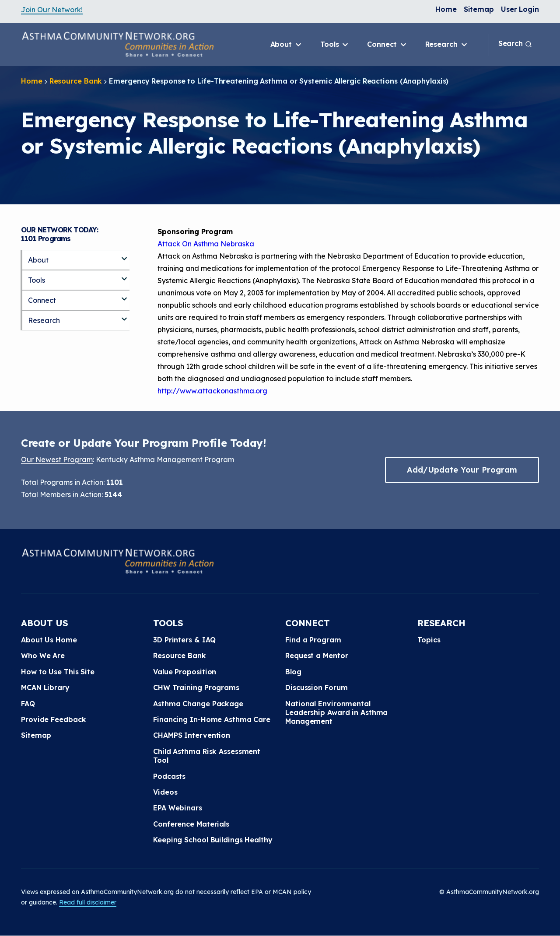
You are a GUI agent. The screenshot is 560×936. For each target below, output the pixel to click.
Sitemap (479, 9)
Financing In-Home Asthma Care (212, 719)
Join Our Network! (52, 10)
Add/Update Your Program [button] (462, 470)
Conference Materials (191, 824)
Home (446, 9)
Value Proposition (185, 672)
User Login (520, 9)
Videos (165, 792)
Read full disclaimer (88, 902)
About (287, 45)
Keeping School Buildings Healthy (213, 840)
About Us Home (49, 640)
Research (447, 45)
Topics (429, 640)
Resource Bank (76, 81)
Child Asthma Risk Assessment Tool (207, 756)
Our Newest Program (57, 459)
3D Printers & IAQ (184, 640)
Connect (387, 45)
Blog (293, 672)
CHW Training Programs (196, 687)
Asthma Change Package (198, 704)
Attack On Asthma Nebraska (206, 244)
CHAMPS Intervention (192, 735)
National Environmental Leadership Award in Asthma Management (336, 713)
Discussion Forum (316, 687)
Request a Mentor (317, 656)
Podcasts (169, 776)
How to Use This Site (58, 672)
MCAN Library (45, 687)
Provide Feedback (53, 719)
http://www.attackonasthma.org (212, 391)
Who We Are (43, 656)
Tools (335, 45)
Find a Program (313, 640)
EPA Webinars (178, 808)
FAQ (28, 704)
